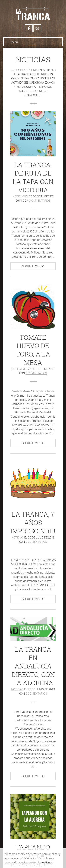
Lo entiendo (46, 862)
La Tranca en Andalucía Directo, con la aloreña (33, 666)
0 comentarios (40, 201)
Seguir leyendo (33, 266)
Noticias (19, 196)
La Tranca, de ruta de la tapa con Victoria (33, 177)
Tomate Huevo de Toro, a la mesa (33, 350)
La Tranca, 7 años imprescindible (37, 523)
